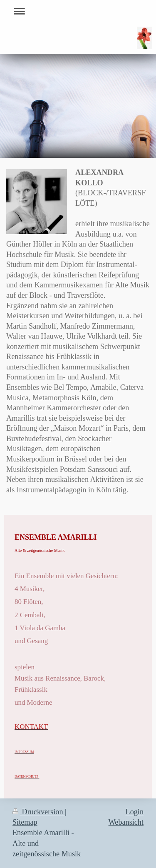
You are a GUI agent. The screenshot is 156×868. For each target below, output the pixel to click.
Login (135, 812)
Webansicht (126, 822)
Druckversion (39, 812)
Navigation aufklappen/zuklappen (78, 11)
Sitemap (25, 822)
